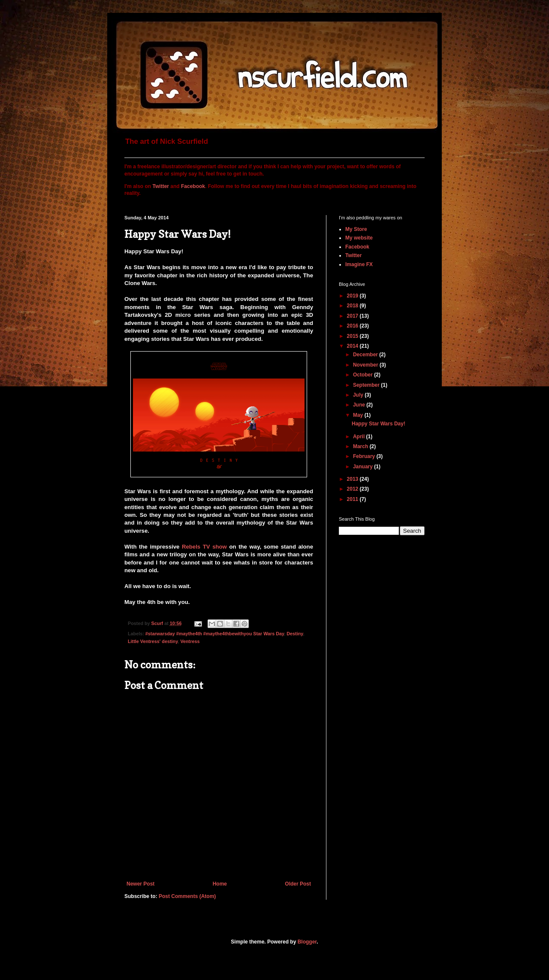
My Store (356, 229)
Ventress (190, 641)
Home (220, 884)
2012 (353, 489)
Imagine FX (359, 264)
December (366, 355)
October (363, 375)
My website (359, 238)
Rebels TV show (204, 547)
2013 (353, 479)
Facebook (193, 186)
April (360, 437)
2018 (353, 306)
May (359, 415)
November (366, 365)
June (360, 405)
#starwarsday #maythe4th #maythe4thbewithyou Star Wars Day (215, 634)
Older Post (298, 884)
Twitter (161, 186)
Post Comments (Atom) (187, 896)
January (363, 467)
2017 (353, 316)
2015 (353, 336)
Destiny (295, 634)
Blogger (307, 942)
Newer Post (140, 884)
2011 (353, 499)
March (361, 446)
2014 (353, 346)
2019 (353, 296)
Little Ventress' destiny (153, 641)
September (367, 385)
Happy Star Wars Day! (379, 424)
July (359, 395)
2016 (353, 326)
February (365, 456)
